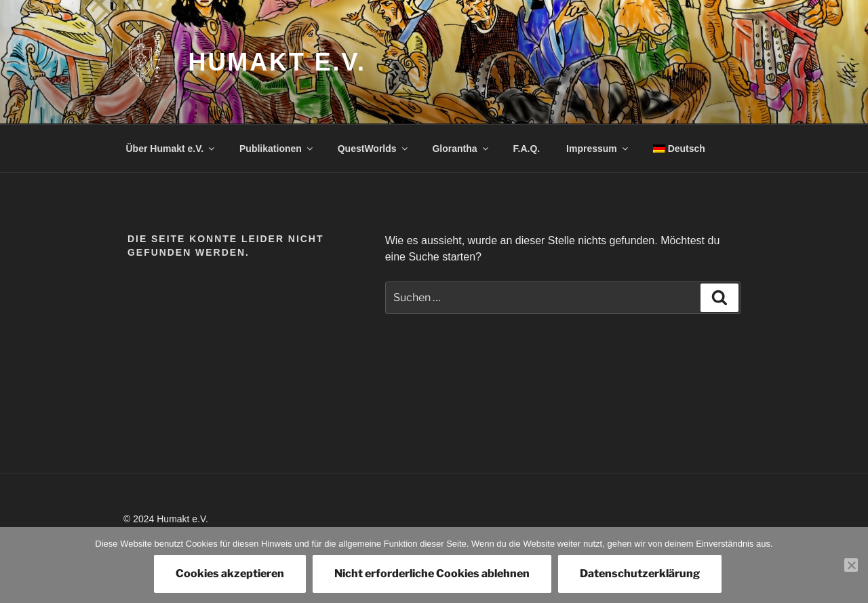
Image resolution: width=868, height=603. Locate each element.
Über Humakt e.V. (172, 149)
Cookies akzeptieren (230, 573)
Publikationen (277, 149)
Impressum (598, 149)
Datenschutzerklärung (640, 573)
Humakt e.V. (277, 62)
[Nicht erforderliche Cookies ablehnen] (851, 565)
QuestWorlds (374, 149)
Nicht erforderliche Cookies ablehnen (432, 573)
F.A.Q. (527, 149)
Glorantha (461, 149)
